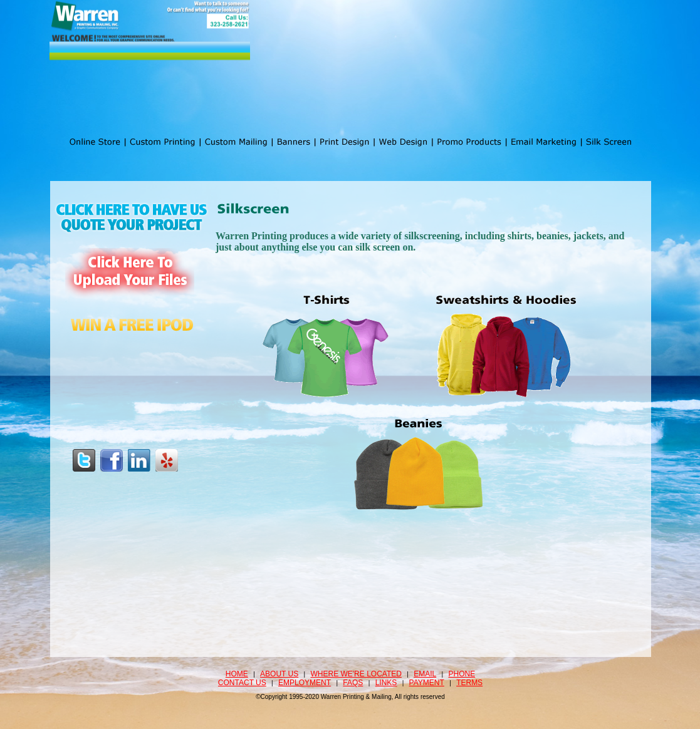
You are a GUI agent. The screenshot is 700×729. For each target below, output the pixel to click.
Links (386, 683)
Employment (305, 683)
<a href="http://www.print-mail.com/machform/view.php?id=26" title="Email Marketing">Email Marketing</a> (421, 413)
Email (425, 674)
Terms (469, 683)
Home (237, 674)
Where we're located (356, 674)
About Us (279, 674)
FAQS (353, 683)
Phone (462, 674)
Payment (427, 683)
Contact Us (242, 683)
